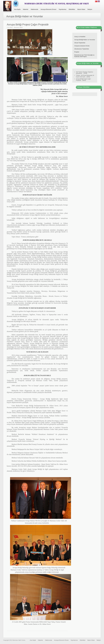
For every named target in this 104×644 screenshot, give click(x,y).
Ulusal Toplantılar (80, 43)
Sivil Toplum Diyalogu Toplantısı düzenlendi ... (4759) (84, 73)
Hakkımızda (34, 9)
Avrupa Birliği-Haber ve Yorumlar (85, 40)
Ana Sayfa (17, 9)
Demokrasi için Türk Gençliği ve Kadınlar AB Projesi (84, 56)
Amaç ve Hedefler (80, 37)
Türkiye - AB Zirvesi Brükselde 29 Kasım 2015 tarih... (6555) (85, 76)
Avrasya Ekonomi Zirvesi (48, 9)
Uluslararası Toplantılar (82, 49)
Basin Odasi (81, 9)
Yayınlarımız (63, 9)
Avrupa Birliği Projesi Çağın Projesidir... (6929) (83, 80)
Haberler (26, 9)
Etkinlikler (72, 9)
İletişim (90, 9)
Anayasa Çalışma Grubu (82, 46)
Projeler (77, 52)
